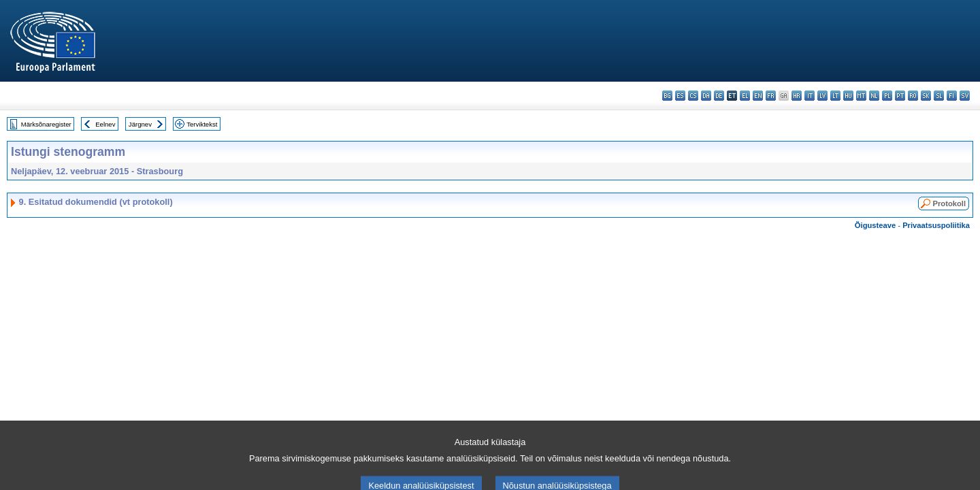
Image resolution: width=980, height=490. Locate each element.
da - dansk (706, 96)
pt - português (900, 96)
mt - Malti (861, 96)
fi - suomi (952, 96)
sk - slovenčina (926, 96)
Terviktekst (202, 124)
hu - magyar (848, 96)
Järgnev (140, 124)
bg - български (667, 96)
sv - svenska (965, 96)
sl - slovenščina (939, 96)
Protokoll (949, 203)
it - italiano (810, 96)
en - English (758, 96)
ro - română (913, 96)
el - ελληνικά (745, 96)
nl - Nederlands (874, 96)
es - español (680, 96)
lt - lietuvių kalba (835, 96)
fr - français (771, 96)
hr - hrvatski (797, 96)
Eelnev (105, 124)
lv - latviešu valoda (822, 96)
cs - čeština (693, 96)
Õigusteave (875, 225)
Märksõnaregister (46, 124)
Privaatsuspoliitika (936, 225)
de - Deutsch (719, 96)
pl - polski (887, 96)
